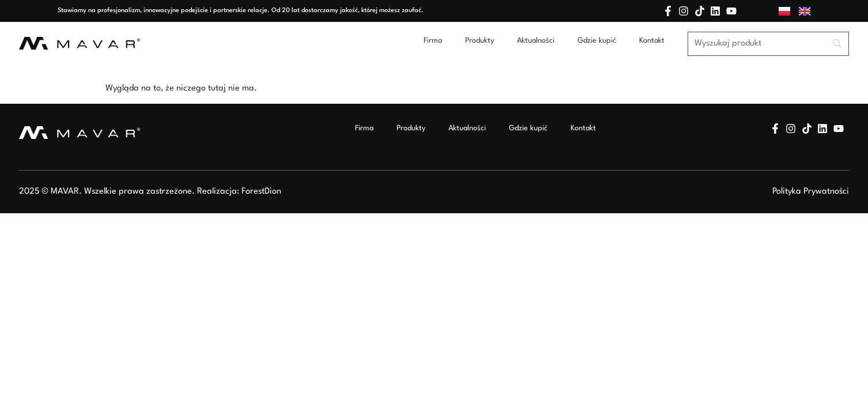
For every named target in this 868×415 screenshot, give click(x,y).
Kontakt (652, 41)
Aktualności (536, 41)
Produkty (480, 41)
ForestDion (261, 192)
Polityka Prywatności (811, 192)
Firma (433, 41)
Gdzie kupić (597, 41)
